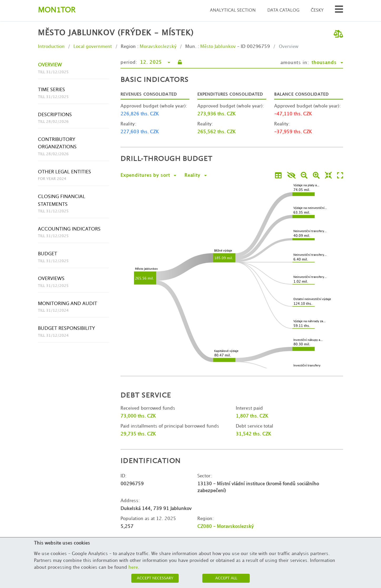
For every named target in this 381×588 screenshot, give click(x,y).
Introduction (51, 47)
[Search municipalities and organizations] (339, 11)
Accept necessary (155, 578)
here (133, 567)
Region (128, 47)
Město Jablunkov (218, 47)
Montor (57, 10)
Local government (93, 47)
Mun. (191, 47)
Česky (317, 10)
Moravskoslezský (158, 47)
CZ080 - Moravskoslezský (225, 527)
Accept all (226, 578)
